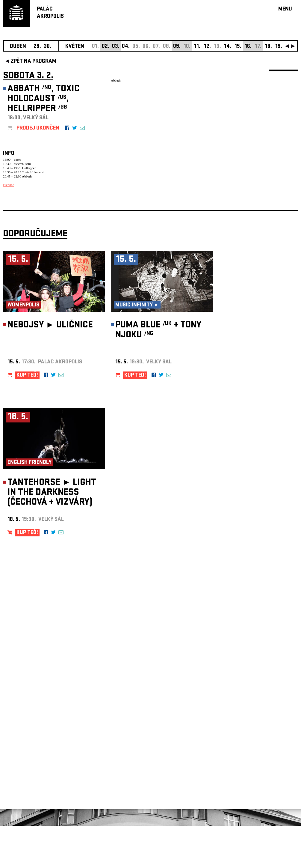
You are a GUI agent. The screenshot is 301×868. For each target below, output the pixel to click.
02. (106, 47)
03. (116, 47)
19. (279, 47)
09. (177, 47)
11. (197, 47)
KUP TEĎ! (27, 418)
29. (37, 47)
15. (238, 47)
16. (248, 47)
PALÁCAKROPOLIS (50, 13)
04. (126, 47)
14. (228, 47)
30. (47, 47)
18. (269, 47)
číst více (8, 185)
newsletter (259, 717)
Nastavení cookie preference (27, 787)
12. (207, 47)
